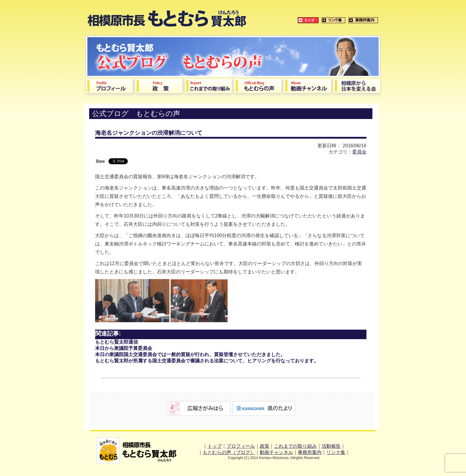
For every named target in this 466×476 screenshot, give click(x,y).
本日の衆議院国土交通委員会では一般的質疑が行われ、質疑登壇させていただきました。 (190, 354)
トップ (215, 446)
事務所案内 (310, 452)
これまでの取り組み (295, 446)
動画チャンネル (276, 452)
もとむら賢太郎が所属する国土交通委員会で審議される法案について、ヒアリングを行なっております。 (207, 361)
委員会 (359, 152)
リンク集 (336, 452)
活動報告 (331, 446)
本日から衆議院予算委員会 (124, 348)
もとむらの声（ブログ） (229, 452)
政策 (265, 446)
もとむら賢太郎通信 (116, 342)
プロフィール (241, 446)
